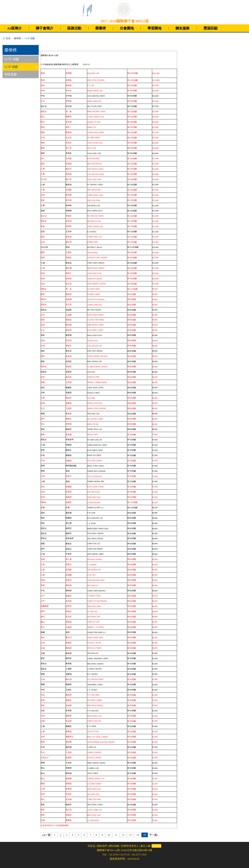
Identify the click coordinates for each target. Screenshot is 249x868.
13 (130, 835)
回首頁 (92, 846)
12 (123, 835)
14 (138, 835)
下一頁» (154, 835)
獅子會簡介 (45, 28)
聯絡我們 (102, 846)
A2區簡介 (15, 28)
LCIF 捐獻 (21, 67)
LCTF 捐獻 (12, 59)
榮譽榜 (101, 28)
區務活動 (74, 28)
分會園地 (127, 28)
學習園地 (154, 28)
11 (116, 835)
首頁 (8, 38)
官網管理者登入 (130, 846)
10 (109, 835)
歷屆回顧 (210, 28)
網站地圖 (114, 846)
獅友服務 (182, 28)
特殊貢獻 (11, 74)
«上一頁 (46, 835)
